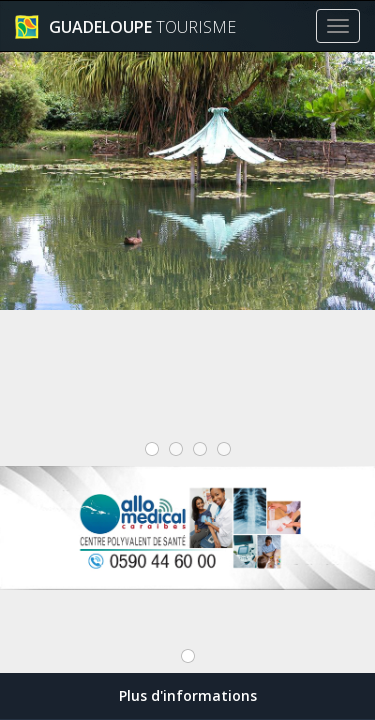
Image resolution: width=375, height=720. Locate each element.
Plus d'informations (188, 695)
